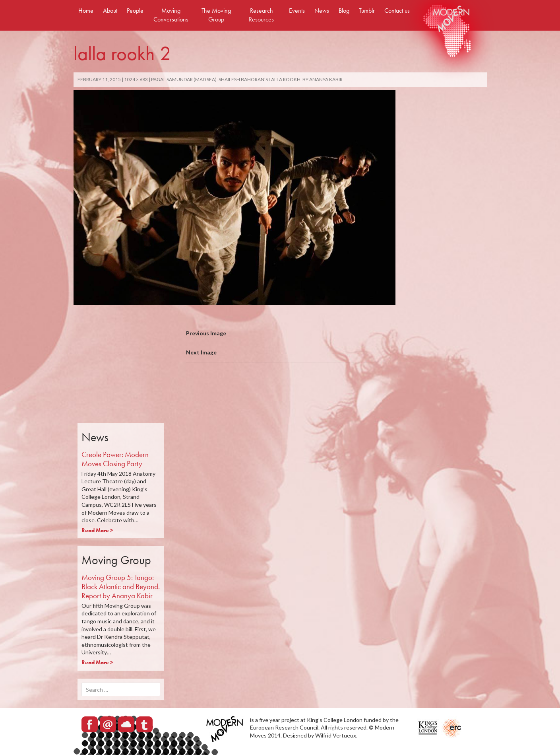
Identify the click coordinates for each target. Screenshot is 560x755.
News (322, 11)
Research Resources (261, 15)
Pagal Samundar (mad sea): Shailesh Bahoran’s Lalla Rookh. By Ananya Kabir (247, 79)
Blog (344, 11)
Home (86, 11)
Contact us (397, 11)
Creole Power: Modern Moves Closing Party (115, 459)
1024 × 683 (136, 79)
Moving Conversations (171, 15)
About (110, 11)
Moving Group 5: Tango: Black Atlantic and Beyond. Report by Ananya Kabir (121, 587)
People (135, 11)
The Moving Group (216, 15)
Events (297, 11)
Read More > (97, 530)
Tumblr (367, 11)
